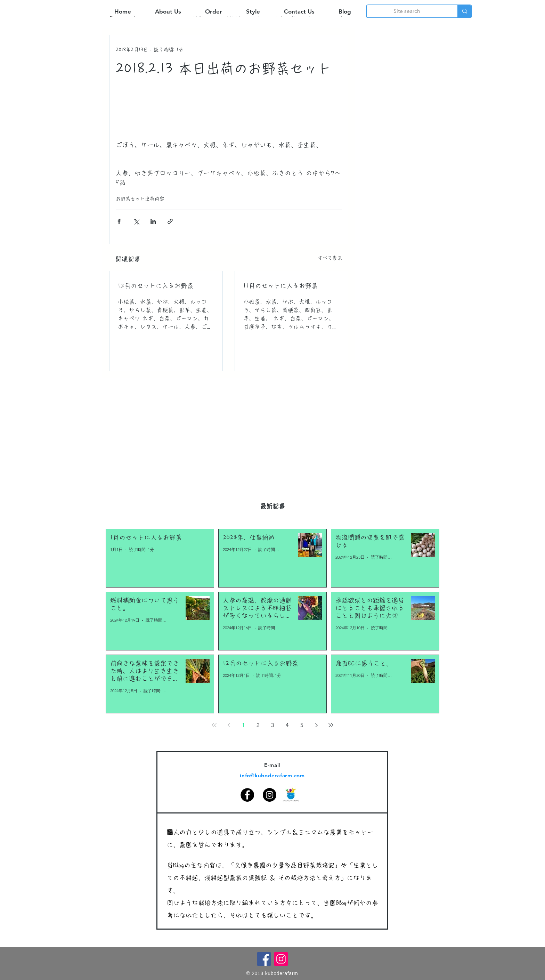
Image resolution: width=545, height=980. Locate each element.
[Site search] (407, 11)
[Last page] (331, 725)
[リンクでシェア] (170, 221)
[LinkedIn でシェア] (153, 221)
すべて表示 (330, 258)
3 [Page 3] (272, 725)
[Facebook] (247, 795)
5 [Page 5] (302, 725)
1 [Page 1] (243, 725)
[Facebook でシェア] (119, 221)
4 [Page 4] (287, 725)
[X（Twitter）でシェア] (136, 221)
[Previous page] (229, 725)
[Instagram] (270, 795)
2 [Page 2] (258, 725)
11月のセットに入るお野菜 (280, 286)
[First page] (214, 725)
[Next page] (316, 725)
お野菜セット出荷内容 (140, 199)
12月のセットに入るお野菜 (156, 286)
